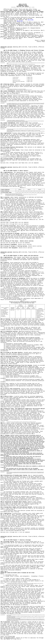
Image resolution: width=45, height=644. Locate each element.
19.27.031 (30, 20)
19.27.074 (20, 21)
